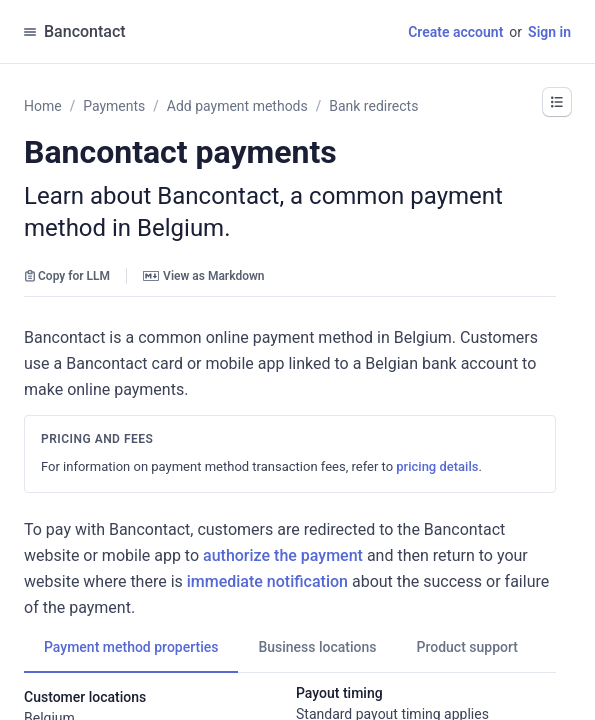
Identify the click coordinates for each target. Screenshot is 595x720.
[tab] (131, 647)
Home (43, 106)
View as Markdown (203, 276)
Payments (114, 106)
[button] (557, 102)
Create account (455, 32)
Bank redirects (373, 106)
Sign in (549, 32)
